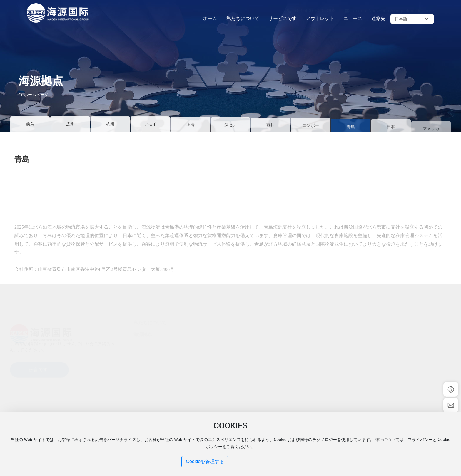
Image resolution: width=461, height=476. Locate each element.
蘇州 (270, 130)
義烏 (30, 124)
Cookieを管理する (205, 461)
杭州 (110, 125)
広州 (70, 125)
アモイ (150, 125)
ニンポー (311, 130)
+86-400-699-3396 (315, 6)
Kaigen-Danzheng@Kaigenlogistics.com (393, 6)
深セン (230, 129)
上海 (191, 128)
